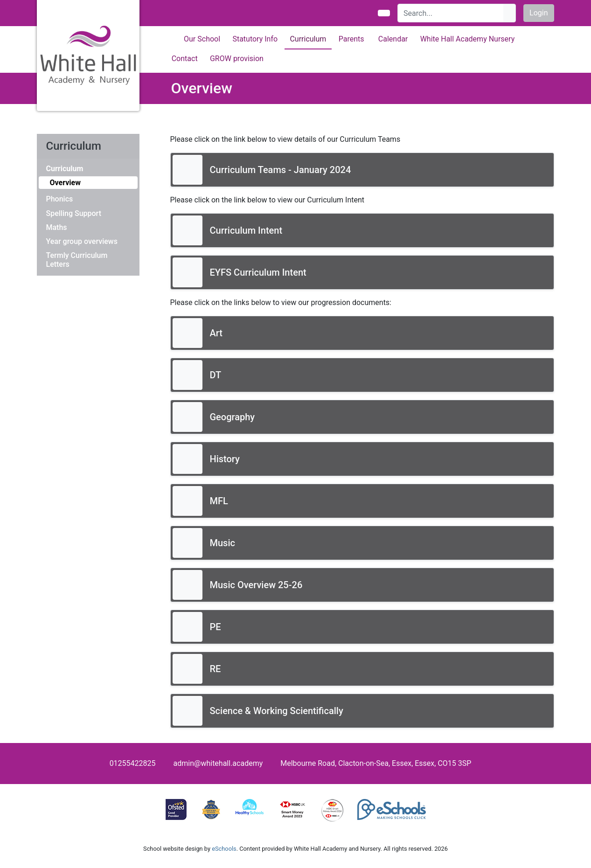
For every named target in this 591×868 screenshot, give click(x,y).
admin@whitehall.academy (218, 763)
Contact (185, 59)
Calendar (393, 39)
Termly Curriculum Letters (77, 260)
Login (539, 13)
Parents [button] (351, 39)
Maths (57, 227)
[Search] (451, 13)
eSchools (224, 849)
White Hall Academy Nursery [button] (468, 39)
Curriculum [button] (308, 39)
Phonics (60, 199)
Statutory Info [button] (255, 39)
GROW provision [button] (237, 59)
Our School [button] (202, 39)
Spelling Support (74, 213)
